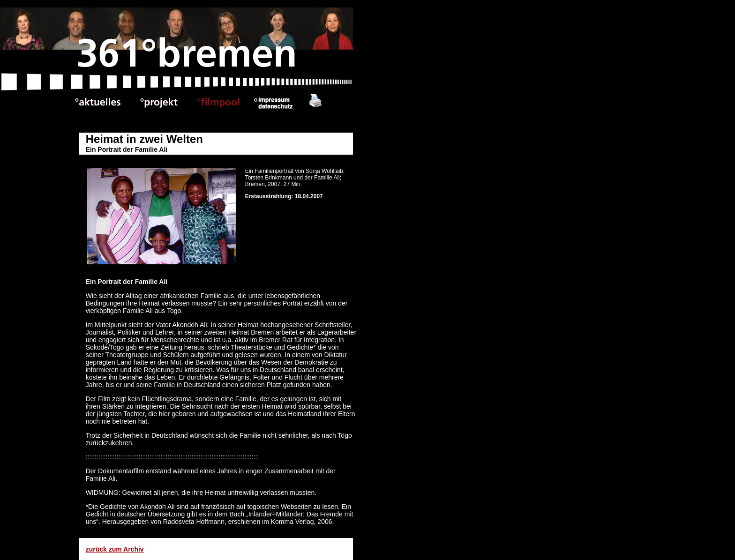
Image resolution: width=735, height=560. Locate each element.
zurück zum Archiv (115, 549)
